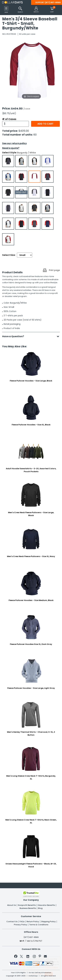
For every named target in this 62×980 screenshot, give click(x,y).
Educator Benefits (46, 905)
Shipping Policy (48, 922)
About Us (12, 905)
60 (35, 135)
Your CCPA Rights (18, 973)
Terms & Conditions (39, 925)
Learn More (37, 973)
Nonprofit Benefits (27, 905)
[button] (36, 10)
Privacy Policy (20, 925)
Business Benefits (28, 908)
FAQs (22, 922)
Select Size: (9, 255)
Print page (54, 270)
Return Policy (33, 922)
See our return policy (14, 143)
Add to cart (45, 124)
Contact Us (12, 922)
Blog (40, 908)
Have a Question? (15, 336)
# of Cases (9, 119)
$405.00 (24, 131)
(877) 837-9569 (53, 2)
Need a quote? (11, 148)
